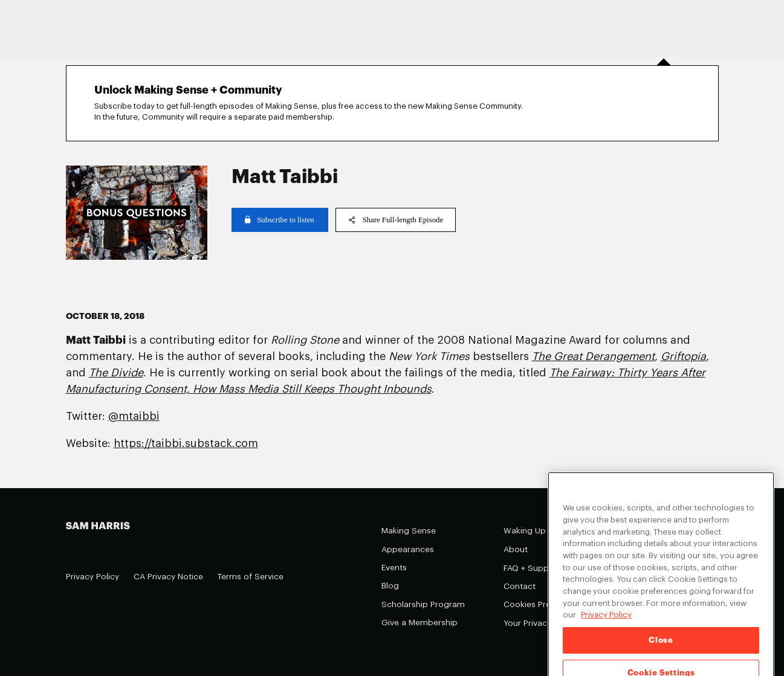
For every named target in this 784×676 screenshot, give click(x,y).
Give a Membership (420, 623)
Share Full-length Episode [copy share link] (396, 220)
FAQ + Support (532, 568)
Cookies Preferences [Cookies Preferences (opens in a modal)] (544, 604)
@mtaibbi (134, 416)
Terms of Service (251, 577)
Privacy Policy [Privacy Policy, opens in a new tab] (606, 624)
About (516, 549)
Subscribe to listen (280, 220)
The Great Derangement (593, 356)
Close (661, 650)
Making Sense (409, 531)
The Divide (116, 373)
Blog (390, 586)
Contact (520, 586)
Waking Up (525, 531)
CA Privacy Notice (168, 577)
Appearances (408, 549)
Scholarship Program (423, 604)
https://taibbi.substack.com (186, 443)
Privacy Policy (92, 577)
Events (394, 568)
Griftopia (683, 356)
